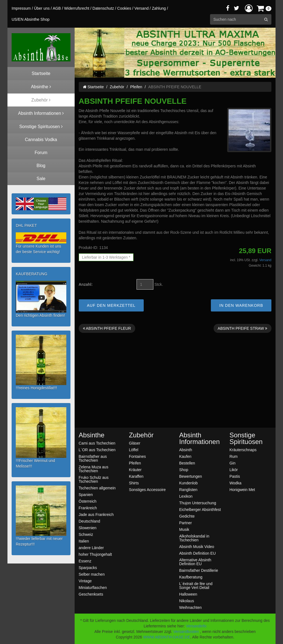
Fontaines (137, 456)
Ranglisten (188, 490)
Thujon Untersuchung (198, 503)
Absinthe (92, 435)
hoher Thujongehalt (95, 554)
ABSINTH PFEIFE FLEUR (107, 328)
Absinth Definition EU (197, 553)
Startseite (93, 87)
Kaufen (185, 456)
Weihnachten (190, 607)
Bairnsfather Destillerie (199, 570)
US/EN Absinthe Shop (31, 19)
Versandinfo (196, 626)
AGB (57, 8)
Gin (232, 463)
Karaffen (136, 476)
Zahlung (159, 8)
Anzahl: (86, 284)
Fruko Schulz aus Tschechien (94, 479)
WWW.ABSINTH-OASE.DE (167, 637)
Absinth (186, 450)
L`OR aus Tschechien (97, 450)
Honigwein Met (242, 490)
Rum (234, 456)
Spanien (86, 494)
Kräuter (135, 470)
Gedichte (187, 516)
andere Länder (91, 548)
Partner (185, 523)
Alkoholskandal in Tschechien (194, 538)
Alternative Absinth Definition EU (195, 562)
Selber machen (92, 574)
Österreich (88, 501)
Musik (184, 529)
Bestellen (187, 463)
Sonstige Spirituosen (246, 438)
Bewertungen (191, 476)
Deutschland (90, 521)
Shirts (134, 483)
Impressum (21, 8)
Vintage (85, 581)
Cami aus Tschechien (97, 443)
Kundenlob (188, 483)
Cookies (124, 8)
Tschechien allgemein (97, 488)
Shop (184, 470)
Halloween (188, 594)
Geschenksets (91, 594)
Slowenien (88, 528)
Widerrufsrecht (77, 8)
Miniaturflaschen (93, 587)
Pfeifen (136, 87)
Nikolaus (187, 601)
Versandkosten (186, 632)
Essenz (85, 561)
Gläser (134, 443)
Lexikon (186, 496)
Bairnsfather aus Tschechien (93, 458)
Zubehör (117, 87)
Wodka (235, 483)
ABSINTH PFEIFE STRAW (243, 328)
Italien (84, 541)
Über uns (42, 8)
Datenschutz (103, 8)
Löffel (133, 450)
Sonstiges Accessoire (147, 490)
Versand (141, 8)
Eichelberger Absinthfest (200, 509)
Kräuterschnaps (243, 450)
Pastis (235, 476)
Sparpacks (88, 568)
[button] (249, 8)
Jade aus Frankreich (96, 514)
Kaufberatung (191, 577)
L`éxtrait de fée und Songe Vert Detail (196, 585)
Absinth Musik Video (197, 546)
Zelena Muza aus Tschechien (94, 469)
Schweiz (86, 534)
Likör (234, 470)
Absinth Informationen (199, 438)
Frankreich (88, 508)
